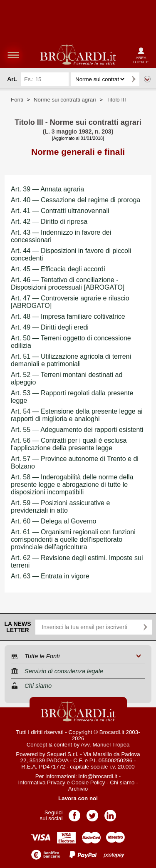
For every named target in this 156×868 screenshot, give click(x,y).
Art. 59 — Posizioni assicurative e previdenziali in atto (60, 507)
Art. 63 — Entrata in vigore (50, 576)
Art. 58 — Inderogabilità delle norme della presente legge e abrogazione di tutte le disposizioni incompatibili (72, 485)
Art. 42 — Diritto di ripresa (49, 222)
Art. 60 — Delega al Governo (53, 521)
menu (13, 55)
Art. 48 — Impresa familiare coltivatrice (68, 316)
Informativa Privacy (41, 782)
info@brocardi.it (98, 776)
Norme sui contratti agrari (65, 100)
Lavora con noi (78, 798)
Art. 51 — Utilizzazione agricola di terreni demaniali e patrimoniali (71, 360)
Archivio (78, 789)
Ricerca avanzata (147, 79)
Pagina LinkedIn (110, 813)
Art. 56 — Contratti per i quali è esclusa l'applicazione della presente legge (69, 444)
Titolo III (116, 100)
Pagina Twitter (92, 813)
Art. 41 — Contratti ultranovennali (60, 211)
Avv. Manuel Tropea (105, 745)
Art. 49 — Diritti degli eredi (50, 327)
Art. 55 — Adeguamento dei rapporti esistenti (77, 430)
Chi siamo (122, 782)
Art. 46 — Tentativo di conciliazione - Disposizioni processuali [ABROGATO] (68, 284)
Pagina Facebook (74, 813)
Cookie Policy (88, 782)
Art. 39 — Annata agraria (47, 189)
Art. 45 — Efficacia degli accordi (58, 269)
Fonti (17, 100)
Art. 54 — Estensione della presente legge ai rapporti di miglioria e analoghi (77, 415)
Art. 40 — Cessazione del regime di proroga (76, 200)
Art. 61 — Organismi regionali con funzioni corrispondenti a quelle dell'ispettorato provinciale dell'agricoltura (73, 539)
